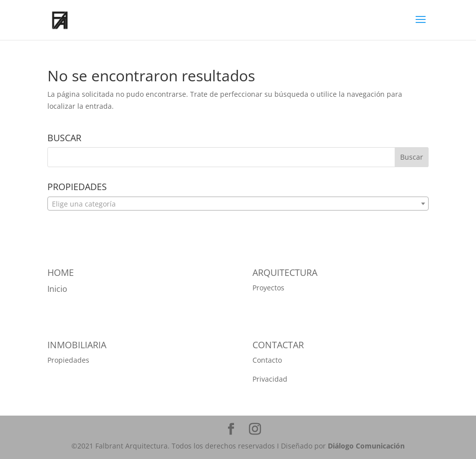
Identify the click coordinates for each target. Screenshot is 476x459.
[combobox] (238, 204)
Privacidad (270, 379)
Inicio (57, 289)
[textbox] (238, 204)
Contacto (267, 360)
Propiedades (68, 360)
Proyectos (268, 288)
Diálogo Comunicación (365, 446)
